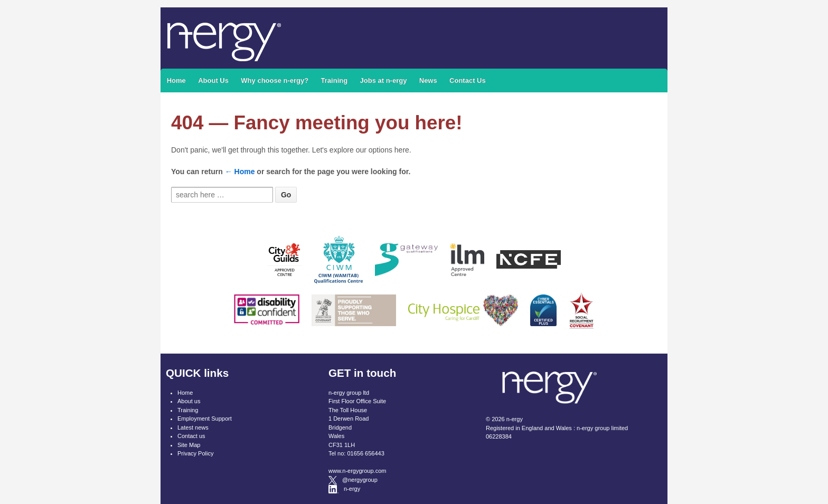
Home (176, 80)
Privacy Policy (195, 453)
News (428, 80)
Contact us (191, 436)
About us (189, 401)
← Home (240, 172)
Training (335, 80)
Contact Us (468, 80)
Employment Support (205, 419)
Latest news (193, 427)
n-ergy (514, 419)
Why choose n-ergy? (275, 80)
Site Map (189, 445)
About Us (213, 80)
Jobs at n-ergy (384, 80)
